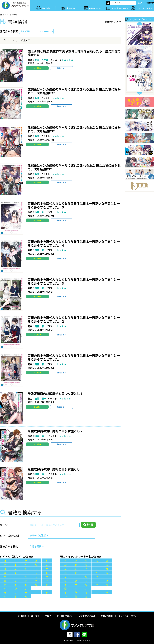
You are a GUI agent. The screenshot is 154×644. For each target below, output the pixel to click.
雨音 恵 (39, 212)
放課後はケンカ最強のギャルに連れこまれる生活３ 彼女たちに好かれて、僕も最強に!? (74, 91)
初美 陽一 (40, 398)
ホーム (5, 15)
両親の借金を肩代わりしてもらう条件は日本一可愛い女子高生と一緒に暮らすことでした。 (74, 357)
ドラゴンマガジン (120, 8)
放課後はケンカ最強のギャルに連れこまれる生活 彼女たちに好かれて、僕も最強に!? (74, 167)
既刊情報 (35, 616)
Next (139, 93)
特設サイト (62, 68)
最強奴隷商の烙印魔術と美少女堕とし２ (55, 431)
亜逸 (37, 98)
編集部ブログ (95, 8)
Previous (139, 23)
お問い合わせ (107, 616)
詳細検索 (149, 3)
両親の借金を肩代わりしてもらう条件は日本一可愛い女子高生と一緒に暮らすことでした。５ (74, 205)
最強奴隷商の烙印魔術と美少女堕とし (54, 469)
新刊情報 (46, 8)
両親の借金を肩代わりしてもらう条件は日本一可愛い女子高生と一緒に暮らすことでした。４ (74, 243)
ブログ (48, 616)
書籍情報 (71, 8)
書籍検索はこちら (112, 22)
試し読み (37, 68)
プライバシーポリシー (129, 616)
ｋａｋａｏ (67, 60)
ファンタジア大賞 (145, 8)
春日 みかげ (41, 60)
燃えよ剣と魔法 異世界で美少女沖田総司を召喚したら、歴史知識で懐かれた (74, 53)
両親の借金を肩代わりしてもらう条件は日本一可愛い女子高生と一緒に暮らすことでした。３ (74, 281)
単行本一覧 (44, 31)
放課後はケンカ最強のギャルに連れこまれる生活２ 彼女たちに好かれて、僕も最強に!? (74, 129)
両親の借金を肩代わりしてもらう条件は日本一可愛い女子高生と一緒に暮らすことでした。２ (74, 319)
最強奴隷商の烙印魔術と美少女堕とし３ (55, 393)
